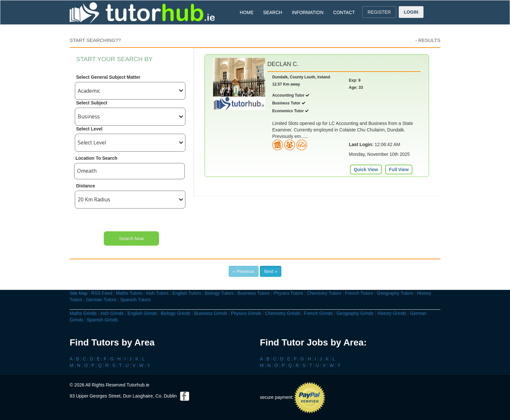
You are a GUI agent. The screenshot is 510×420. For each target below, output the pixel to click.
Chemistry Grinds (283, 313)
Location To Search (96, 158)
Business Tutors (254, 293)
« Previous (244, 271)
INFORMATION (308, 12)
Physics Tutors (288, 293)
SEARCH (273, 12)
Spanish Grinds (102, 320)
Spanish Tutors (135, 300)
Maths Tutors (129, 293)
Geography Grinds (355, 313)
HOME (247, 12)
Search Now (131, 238)
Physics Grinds (246, 313)
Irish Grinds (112, 313)
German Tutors (101, 300)
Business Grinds (211, 313)
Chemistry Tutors (324, 293)
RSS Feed (102, 293)
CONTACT (344, 12)
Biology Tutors (219, 293)
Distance (86, 186)
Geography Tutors (395, 293)
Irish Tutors (157, 293)
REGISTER (379, 12)
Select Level (89, 129)
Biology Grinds (175, 313)
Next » (271, 271)
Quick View (366, 169)
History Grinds (392, 313)
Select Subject (92, 103)
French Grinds (318, 313)
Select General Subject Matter (108, 77)
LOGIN (411, 12)
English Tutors (187, 293)
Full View (399, 169)
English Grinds (142, 313)
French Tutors (359, 293)
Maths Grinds (83, 313)
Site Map (79, 293)
